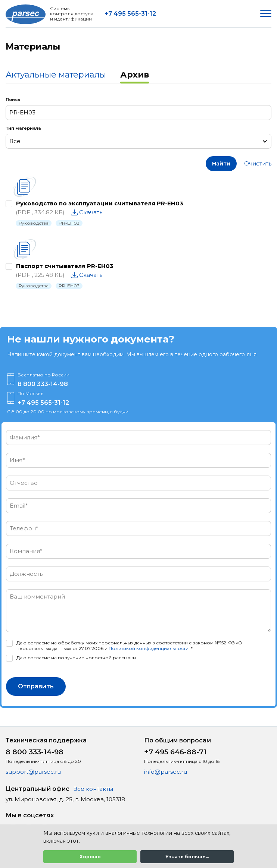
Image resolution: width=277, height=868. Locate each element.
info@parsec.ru (166, 772)
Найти (221, 163)
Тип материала (23, 128)
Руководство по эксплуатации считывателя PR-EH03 (100, 203)
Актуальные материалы (56, 75)
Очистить (258, 163)
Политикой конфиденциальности (149, 648)
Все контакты (93, 789)
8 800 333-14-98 (43, 384)
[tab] (56, 76)
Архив (135, 75)
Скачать (91, 212)
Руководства (34, 223)
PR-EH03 (69, 223)
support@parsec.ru (33, 772)
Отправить (36, 686)
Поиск (13, 100)
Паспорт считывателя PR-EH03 (65, 266)
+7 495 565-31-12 (130, 14)
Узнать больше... (187, 857)
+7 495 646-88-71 (175, 752)
